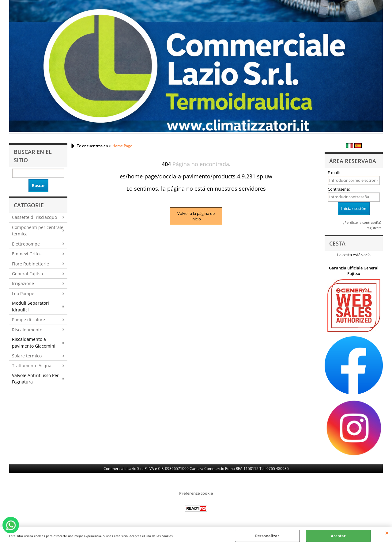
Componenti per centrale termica (38, 231)
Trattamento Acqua (32, 366)
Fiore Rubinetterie (30, 264)
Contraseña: (339, 189)
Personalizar (267, 536)
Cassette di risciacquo (34, 217)
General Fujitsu (28, 274)
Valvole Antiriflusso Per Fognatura (35, 379)
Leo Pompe (23, 293)
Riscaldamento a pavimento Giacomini (34, 342)
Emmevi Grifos (27, 254)
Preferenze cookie (196, 493)
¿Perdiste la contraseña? (362, 222)
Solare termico (27, 356)
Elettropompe (26, 244)
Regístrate (374, 228)
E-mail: (334, 173)
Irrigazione (23, 283)
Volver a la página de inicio (196, 216)
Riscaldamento (27, 330)
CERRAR (387, 533)
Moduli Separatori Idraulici (30, 306)
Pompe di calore (28, 320)
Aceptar (338, 536)
